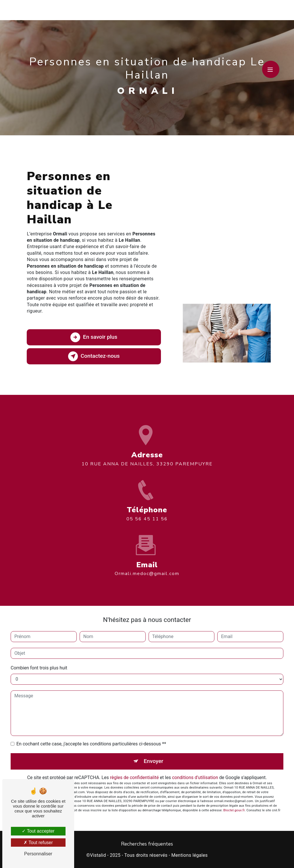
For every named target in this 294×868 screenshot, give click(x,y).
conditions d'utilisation (195, 777)
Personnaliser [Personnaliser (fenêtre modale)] (38, 854)
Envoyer (153, 761)
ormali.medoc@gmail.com (147, 567)
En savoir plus (94, 337)
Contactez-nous (94, 356)
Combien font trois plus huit (39, 668)
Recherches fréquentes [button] (147, 844)
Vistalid (98, 855)
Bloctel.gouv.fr (234, 810)
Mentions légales (189, 855)
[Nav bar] (271, 69)
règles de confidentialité (134, 777)
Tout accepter (38, 831)
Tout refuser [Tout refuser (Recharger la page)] (38, 843)
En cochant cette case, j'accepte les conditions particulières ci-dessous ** (91, 744)
